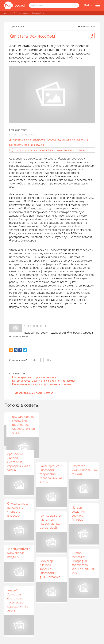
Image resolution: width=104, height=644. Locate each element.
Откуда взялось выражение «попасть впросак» (18, 509)
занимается (38, 208)
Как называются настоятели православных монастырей (51, 521)
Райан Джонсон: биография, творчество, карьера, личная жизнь (51, 474)
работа (38, 268)
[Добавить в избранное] (92, 36)
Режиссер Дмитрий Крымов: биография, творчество (48, 425)
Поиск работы (38, 13)
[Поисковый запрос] (54, 5)
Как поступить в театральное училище (35, 377)
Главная (8, 13)
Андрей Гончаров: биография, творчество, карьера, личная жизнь (19, 600)
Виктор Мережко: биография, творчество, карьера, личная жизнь (83, 563)
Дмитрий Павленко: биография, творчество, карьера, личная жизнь (49, 140)
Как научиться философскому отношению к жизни (41, 384)
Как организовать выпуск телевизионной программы (43, 381)
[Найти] (77, 5)
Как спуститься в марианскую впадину (19, 553)
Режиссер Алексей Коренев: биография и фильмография (50, 569)
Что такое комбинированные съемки (85, 470)
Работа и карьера (22, 13)
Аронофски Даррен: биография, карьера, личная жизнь (19, 462)
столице (40, 237)
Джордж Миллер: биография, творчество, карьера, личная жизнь (83, 425)
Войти (88, 5)
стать (27, 183)
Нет (49, 360)
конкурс (64, 212)
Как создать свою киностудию (27, 145)
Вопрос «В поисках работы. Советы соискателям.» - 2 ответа (51, 150)
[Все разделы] (98, 5)
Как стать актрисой (14, 419)
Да (35, 360)
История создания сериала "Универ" (78, 513)
